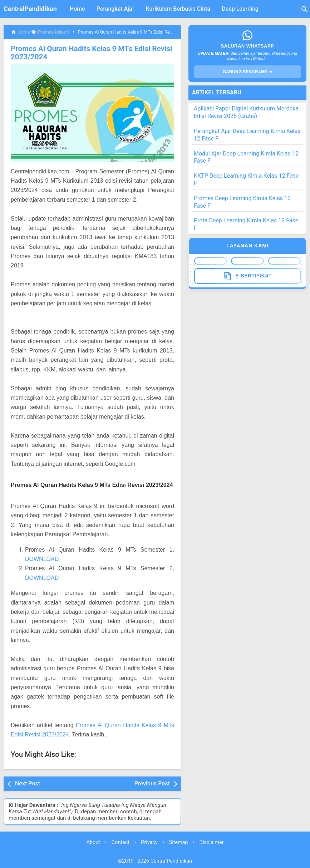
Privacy (149, 842)
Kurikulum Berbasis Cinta (178, 9)
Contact (120, 842)
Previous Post (152, 783)
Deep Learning (240, 9)
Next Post (28, 783)
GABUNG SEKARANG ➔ (248, 72)
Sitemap (179, 842)
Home (77, 9)
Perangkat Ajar (115, 9)
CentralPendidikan (30, 9)
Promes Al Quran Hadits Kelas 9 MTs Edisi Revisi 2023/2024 (89, 53)
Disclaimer (212, 842)
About (93, 842)
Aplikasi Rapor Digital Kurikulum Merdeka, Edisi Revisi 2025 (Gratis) (247, 112)
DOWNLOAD (42, 559)
